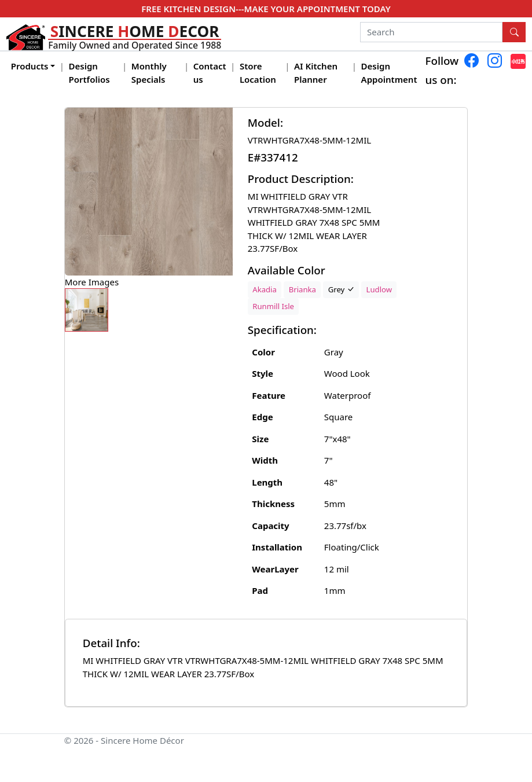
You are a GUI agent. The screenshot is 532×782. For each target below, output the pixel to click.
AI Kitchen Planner (316, 73)
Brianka (302, 289)
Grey (341, 289)
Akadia (265, 289)
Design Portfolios (89, 73)
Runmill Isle (273, 306)
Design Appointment (389, 73)
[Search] (432, 32)
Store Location (258, 73)
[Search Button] (514, 32)
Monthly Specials (149, 73)
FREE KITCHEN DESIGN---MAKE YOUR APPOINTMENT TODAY (266, 9)
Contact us (210, 73)
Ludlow (379, 289)
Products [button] (30, 66)
